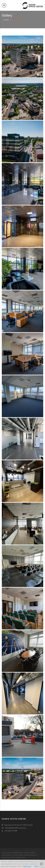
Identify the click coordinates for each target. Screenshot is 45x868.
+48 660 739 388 (11, 831)
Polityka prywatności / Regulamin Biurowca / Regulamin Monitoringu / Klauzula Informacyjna (20, 855)
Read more (27, 866)
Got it (36, 866)
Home (6, 20)
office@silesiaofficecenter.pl (15, 828)
